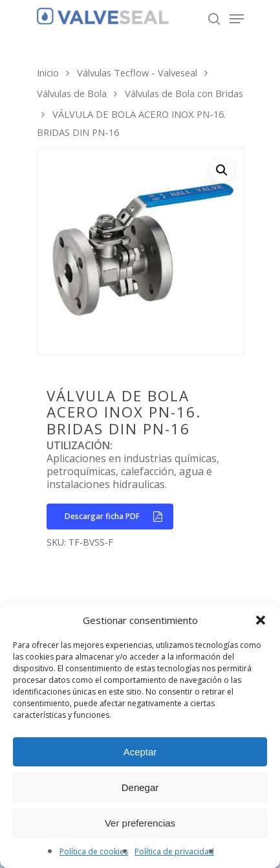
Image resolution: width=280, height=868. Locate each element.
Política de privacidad (174, 851)
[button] (261, 620)
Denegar (140, 787)
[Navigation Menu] (237, 19)
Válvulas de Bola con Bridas (184, 93)
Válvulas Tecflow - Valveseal (137, 72)
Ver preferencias (140, 823)
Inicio (48, 72)
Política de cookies (94, 851)
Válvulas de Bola (72, 93)
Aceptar (140, 752)
